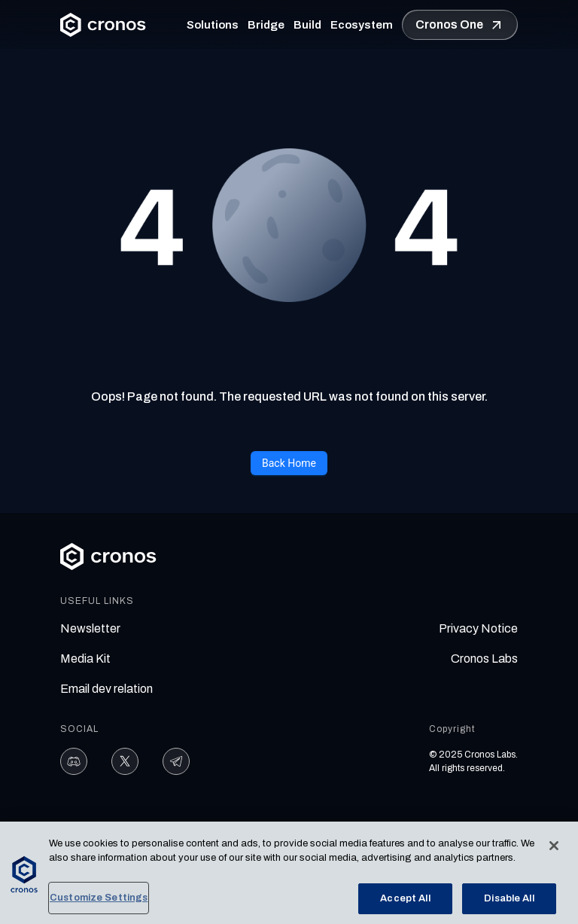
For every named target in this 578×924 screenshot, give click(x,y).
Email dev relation (106, 689)
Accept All (405, 901)
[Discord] (74, 761)
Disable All (509, 901)
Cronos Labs (484, 659)
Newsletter (90, 628)
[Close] (554, 849)
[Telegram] (176, 761)
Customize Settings (99, 901)
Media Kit (85, 659)
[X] (125, 761)
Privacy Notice (478, 628)
